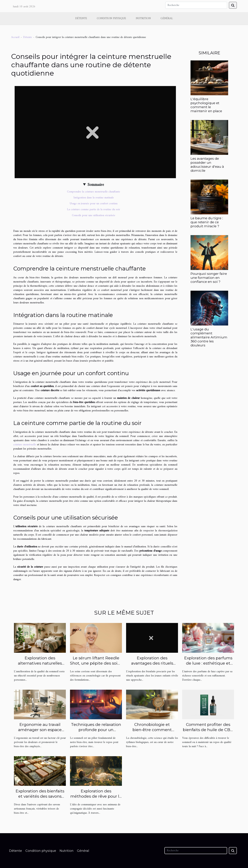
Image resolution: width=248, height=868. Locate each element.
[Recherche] (196, 5)
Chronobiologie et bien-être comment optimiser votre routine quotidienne (152, 732)
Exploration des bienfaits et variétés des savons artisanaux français (40, 796)
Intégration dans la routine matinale (94, 198)
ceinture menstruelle (25, 445)
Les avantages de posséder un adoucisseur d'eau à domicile (207, 164)
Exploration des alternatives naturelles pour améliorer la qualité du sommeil (40, 666)
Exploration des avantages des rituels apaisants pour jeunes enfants (152, 666)
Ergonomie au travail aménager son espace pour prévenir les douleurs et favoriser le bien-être (40, 732)
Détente (81, 18)
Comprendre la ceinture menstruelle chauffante (94, 192)
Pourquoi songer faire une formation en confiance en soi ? (209, 278)
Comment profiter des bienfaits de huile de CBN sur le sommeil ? (208, 730)
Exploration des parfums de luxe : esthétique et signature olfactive (208, 663)
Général (167, 18)
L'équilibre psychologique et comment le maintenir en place (206, 105)
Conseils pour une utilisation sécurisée (94, 215)
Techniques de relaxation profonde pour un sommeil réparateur (96, 730)
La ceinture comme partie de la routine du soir (94, 210)
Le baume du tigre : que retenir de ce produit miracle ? (207, 222)
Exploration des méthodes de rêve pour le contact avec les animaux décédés (96, 799)
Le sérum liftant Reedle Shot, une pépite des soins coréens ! (96, 663)
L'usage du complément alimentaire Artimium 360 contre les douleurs (209, 337)
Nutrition (143, 18)
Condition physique (111, 18)
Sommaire (96, 185)
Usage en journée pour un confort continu (94, 204)
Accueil (15, 37)
